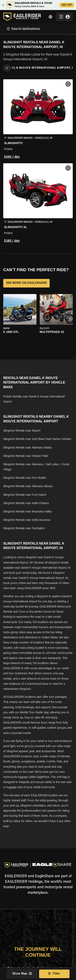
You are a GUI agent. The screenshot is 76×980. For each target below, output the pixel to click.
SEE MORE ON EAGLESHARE (26, 283)
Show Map (22, 974)
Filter (54, 974)
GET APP (67, 5)
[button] (38, 120)
